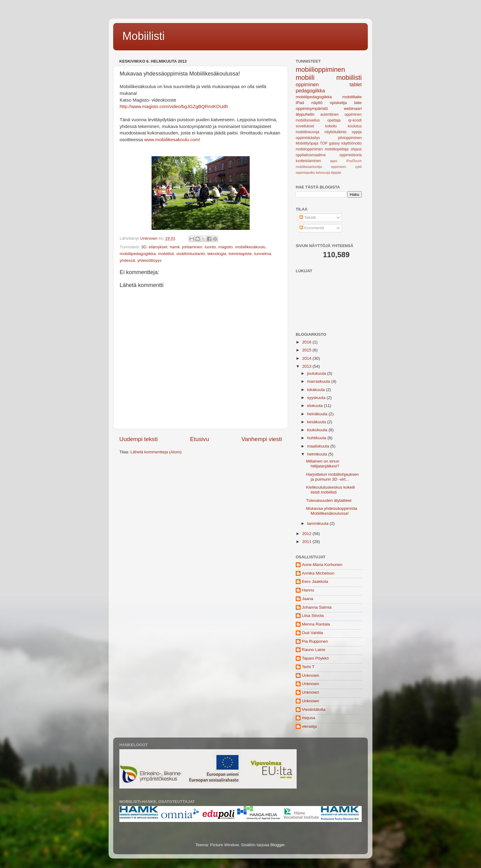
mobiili (305, 77)
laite (358, 103)
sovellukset (305, 126)
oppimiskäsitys (308, 138)
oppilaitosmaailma (311, 155)
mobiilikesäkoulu (250, 247)
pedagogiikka (310, 91)
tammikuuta (318, 523)
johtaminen (192, 247)
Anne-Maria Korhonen (322, 565)
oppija (357, 132)
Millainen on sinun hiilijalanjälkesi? (323, 464)
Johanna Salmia (317, 607)
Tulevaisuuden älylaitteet (329, 500)
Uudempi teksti (139, 439)
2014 (307, 358)
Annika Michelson (318, 573)
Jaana (308, 599)
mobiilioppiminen (320, 70)
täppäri (336, 172)
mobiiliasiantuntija (309, 167)
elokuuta (316, 406)
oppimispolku (305, 172)
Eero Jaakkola (315, 581)
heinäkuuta (318, 414)
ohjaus (356, 149)
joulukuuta (317, 373)
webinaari (353, 108)
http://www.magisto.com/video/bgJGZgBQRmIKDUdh (174, 106)
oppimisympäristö (312, 108)
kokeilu (331, 126)
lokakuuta (317, 390)
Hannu (308, 590)
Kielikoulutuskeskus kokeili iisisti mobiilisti (331, 490)
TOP (324, 143)
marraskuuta (319, 381)
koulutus (355, 126)
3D (144, 247)
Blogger (278, 845)
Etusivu (200, 439)
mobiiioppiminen (309, 149)
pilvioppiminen (350, 138)
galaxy (335, 143)
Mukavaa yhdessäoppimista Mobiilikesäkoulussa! (332, 511)
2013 (307, 366)
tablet (356, 84)
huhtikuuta (317, 438)
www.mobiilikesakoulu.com (171, 139)
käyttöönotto (352, 143)
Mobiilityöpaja (307, 143)
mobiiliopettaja (337, 149)
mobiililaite (352, 97)
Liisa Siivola (313, 616)
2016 (307, 342)
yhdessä (127, 260)
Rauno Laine (314, 650)
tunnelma (263, 254)
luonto (210, 247)
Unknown (310, 675)
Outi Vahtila (312, 633)
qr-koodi (355, 120)
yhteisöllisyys (150, 260)
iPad (300, 103)
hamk (175, 247)
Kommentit (312, 228)
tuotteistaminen (308, 161)
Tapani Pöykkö (315, 658)
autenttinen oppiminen (341, 114)
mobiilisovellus (308, 120)
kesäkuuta (317, 422)
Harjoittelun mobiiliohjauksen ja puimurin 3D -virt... (333, 477)
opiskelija (338, 103)
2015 (307, 350)
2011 (307, 542)
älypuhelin (305, 114)
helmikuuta (318, 454)
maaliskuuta (319, 446)
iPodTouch (354, 161)
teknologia (217, 254)
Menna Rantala (316, 624)
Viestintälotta (314, 709)
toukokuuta (318, 430)
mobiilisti (166, 254)
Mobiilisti (144, 36)
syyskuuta (317, 398)
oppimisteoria (351, 155)
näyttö (317, 103)
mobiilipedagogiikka (138, 254)
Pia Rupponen (315, 641)
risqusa (309, 718)
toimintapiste (240, 254)
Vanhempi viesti (262, 439)
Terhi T (308, 667)
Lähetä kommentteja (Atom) (156, 452)
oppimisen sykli (346, 167)
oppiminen (307, 84)
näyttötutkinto (336, 132)
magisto (226, 247)
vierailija (309, 726)
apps (334, 161)
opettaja (334, 120)
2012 (307, 534)
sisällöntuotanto (191, 254)
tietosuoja (323, 172)
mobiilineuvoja (308, 132)
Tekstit (308, 217)
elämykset (158, 247)
